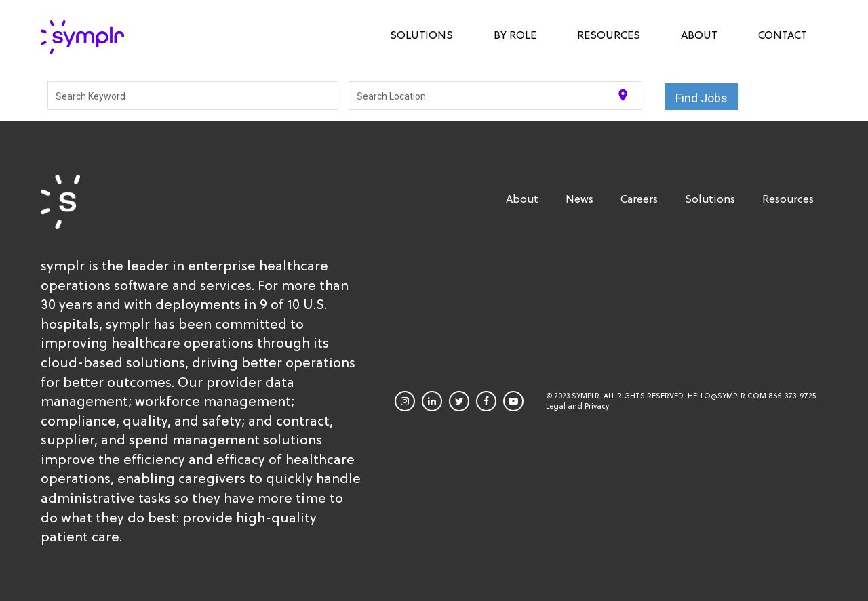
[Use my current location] (623, 95)
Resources (609, 35)
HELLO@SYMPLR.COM (727, 396)
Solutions (421, 35)
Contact (783, 35)
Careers (639, 199)
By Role (515, 35)
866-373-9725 (792, 396)
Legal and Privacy (577, 406)
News (579, 199)
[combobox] (193, 96)
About (699, 35)
